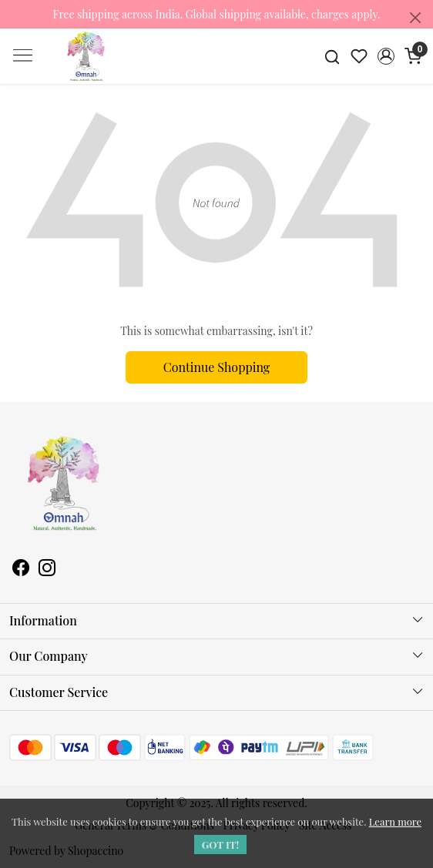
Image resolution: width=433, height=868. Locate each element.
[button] (386, 56)
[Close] (415, 18)
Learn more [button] (395, 821)
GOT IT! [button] (221, 845)
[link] (332, 56)
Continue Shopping (217, 367)
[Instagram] (47, 570)
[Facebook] (21, 570)
